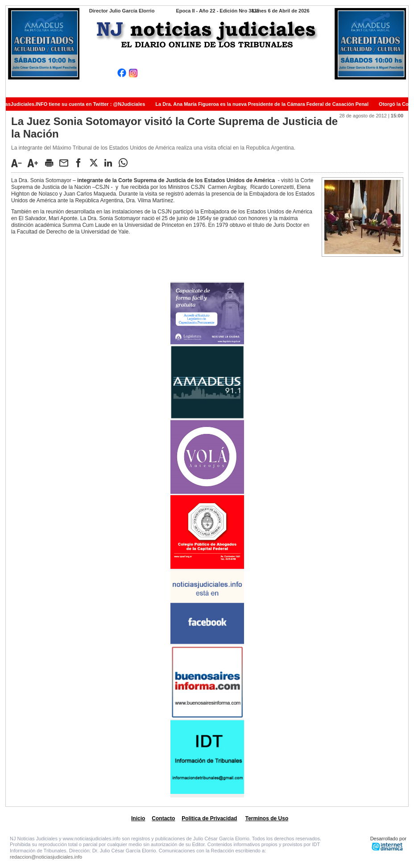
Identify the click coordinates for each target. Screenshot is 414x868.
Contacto (163, 818)
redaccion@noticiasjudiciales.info (46, 857)
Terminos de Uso (267, 818)
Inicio (138, 818)
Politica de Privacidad (209, 818)
